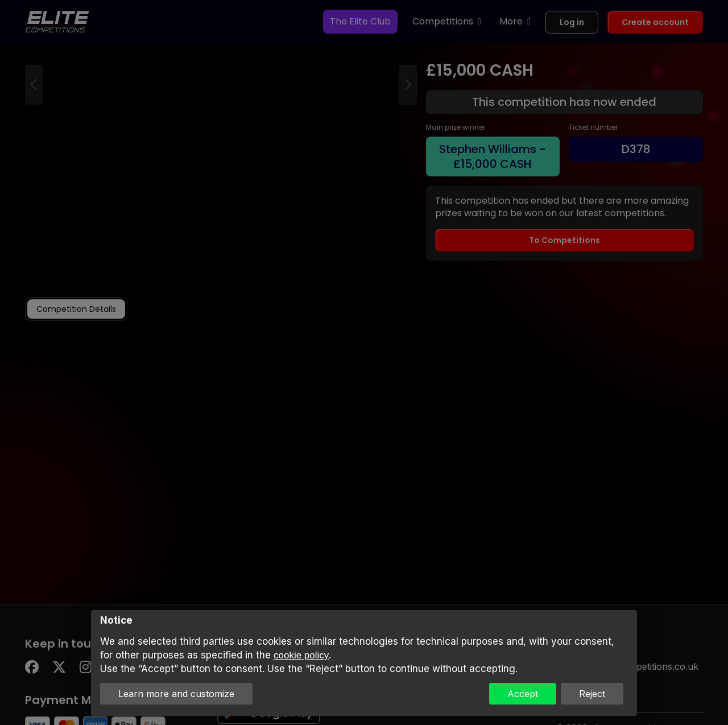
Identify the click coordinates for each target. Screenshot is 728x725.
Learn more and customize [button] (176, 694)
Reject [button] (592, 694)
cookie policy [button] (301, 655)
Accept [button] (523, 694)
